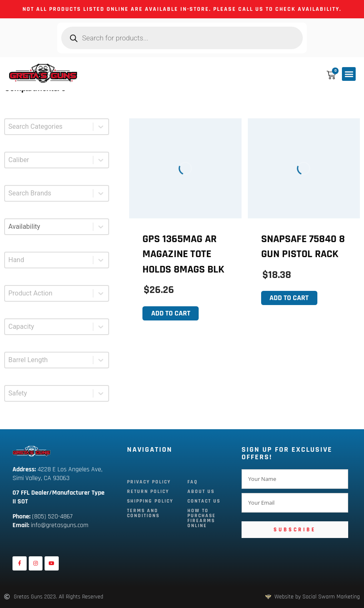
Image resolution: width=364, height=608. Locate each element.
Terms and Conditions (143, 513)
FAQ (194, 482)
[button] (349, 74)
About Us (202, 492)
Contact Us (205, 501)
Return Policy (148, 492)
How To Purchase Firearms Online (203, 518)
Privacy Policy (149, 482)
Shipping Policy (150, 501)
